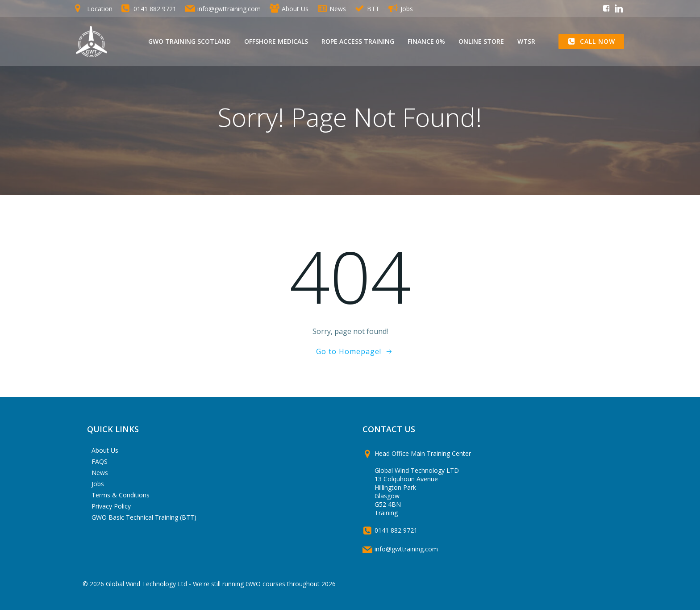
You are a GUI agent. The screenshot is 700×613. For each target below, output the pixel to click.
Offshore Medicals (277, 42)
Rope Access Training (358, 42)
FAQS (101, 465)
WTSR (527, 42)
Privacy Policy (112, 509)
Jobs (99, 487)
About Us (106, 453)
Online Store (482, 42)
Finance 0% (427, 42)
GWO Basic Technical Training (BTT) (145, 520)
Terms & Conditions (122, 498)
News (101, 476)
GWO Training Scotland (190, 42)
